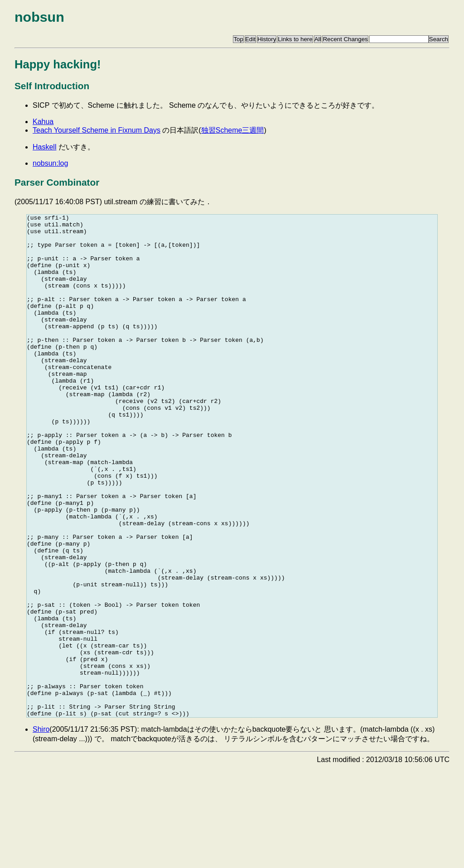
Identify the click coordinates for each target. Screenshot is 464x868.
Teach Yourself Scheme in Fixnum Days (97, 130)
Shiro (41, 830)
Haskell (44, 147)
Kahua (43, 122)
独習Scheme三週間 (233, 130)
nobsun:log (50, 163)
